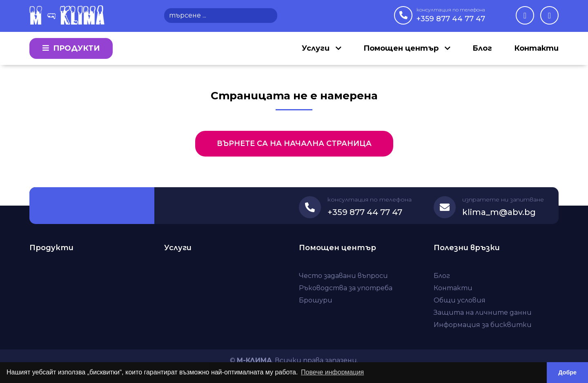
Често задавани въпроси (343, 276)
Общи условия (460, 300)
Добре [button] (567, 372)
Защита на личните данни (483, 312)
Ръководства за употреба (346, 288)
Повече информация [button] (332, 372)
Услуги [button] (317, 48)
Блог (482, 48)
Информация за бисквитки (483, 325)
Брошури (316, 300)
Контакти (536, 48)
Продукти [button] (71, 48)
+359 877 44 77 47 (451, 15)
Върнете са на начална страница (294, 143)
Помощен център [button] (402, 48)
